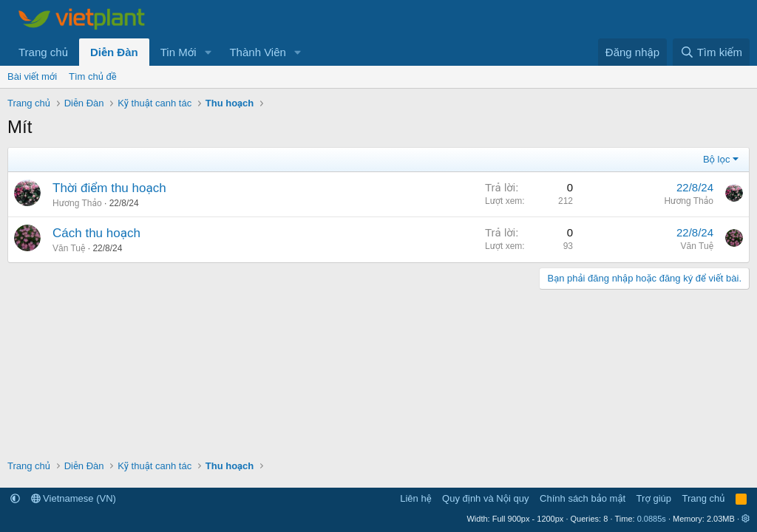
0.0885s (652, 519)
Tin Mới (179, 52)
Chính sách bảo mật (583, 498)
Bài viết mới (32, 76)
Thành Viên (257, 52)
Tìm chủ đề (93, 76)
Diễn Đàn (114, 52)
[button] (208, 52)
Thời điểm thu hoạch (109, 188)
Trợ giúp (654, 498)
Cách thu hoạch (96, 233)
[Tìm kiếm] (711, 52)
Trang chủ (43, 52)
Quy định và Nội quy (486, 498)
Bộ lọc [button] (717, 159)
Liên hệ (415, 498)
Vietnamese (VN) (74, 498)
